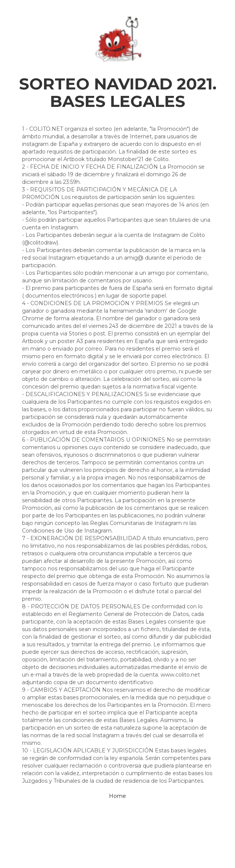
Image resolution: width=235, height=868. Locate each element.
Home (117, 796)
